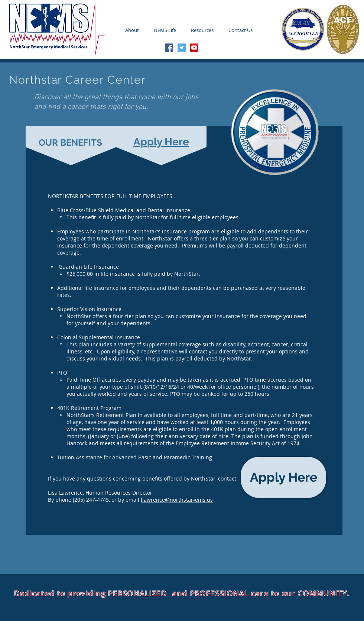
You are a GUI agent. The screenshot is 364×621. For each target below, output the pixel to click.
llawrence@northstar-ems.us (177, 500)
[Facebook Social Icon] (169, 48)
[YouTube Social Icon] (194, 48)
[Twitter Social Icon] (182, 48)
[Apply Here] (283, 477)
